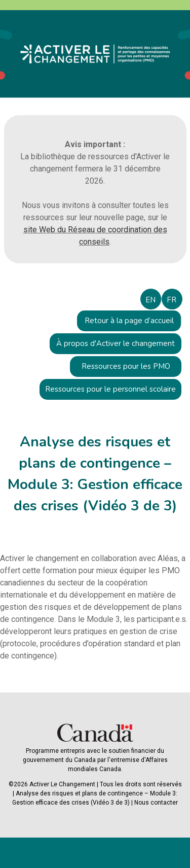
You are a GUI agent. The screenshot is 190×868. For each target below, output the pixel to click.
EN (150, 300)
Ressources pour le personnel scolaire (110, 389)
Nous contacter (156, 803)
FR (172, 300)
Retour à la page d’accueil (129, 321)
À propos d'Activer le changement (116, 343)
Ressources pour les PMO (126, 366)
